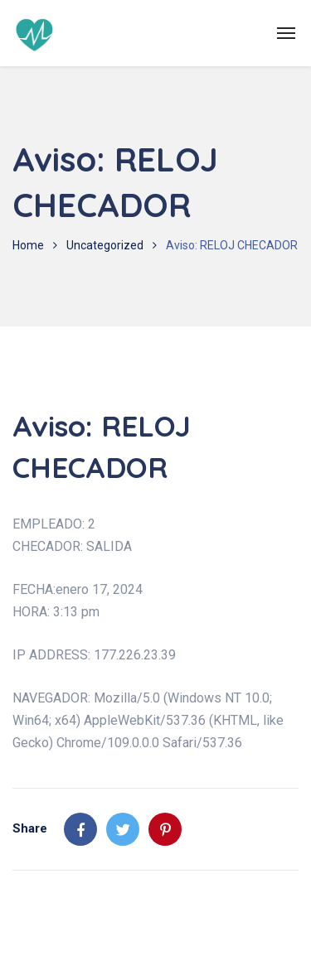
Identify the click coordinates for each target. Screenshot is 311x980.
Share (30, 828)
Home (28, 245)
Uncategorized (105, 245)
